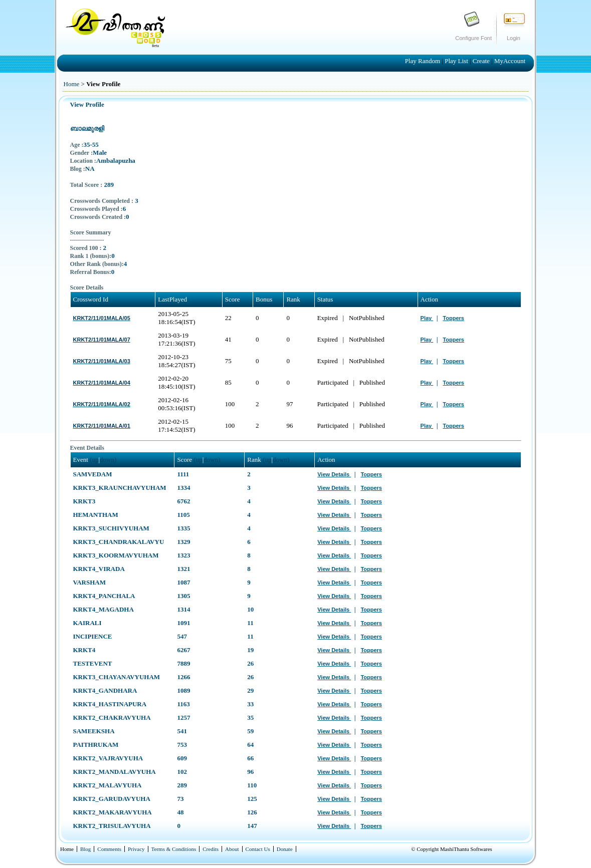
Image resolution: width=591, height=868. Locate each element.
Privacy (136, 849)
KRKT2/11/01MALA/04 (102, 383)
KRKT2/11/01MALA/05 (102, 318)
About (232, 849)
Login (514, 38)
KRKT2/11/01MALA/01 (102, 426)
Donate (285, 849)
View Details (334, 474)
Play (427, 318)
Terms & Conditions (174, 849)
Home (72, 84)
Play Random (424, 61)
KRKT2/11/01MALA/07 (102, 340)
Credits (211, 849)
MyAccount (510, 61)
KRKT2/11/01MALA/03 (102, 361)
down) (108, 460)
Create (482, 61)
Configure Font (473, 38)
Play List (457, 61)
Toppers (453, 318)
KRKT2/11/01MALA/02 (102, 404)
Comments (109, 849)
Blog (85, 849)
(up (94, 460)
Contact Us (258, 849)
